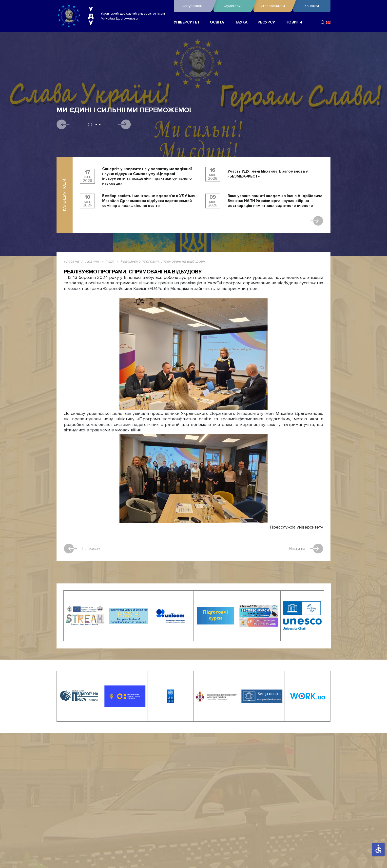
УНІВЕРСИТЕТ (187, 22)
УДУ (91, 16)
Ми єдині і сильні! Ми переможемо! (124, 110)
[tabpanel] (193, 142)
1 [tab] (90, 124)
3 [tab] (100, 124)
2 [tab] (96, 124)
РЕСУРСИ (267, 22)
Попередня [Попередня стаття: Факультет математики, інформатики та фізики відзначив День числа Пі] (83, 549)
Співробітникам (275, 6)
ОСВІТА (217, 22)
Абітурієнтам (197, 6)
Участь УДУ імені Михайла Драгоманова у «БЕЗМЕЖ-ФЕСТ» (268, 174)
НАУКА (241, 22)
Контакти (312, 6)
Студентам (237, 6)
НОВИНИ (294, 22)
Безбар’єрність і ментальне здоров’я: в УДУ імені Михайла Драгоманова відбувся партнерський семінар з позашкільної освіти (150, 201)
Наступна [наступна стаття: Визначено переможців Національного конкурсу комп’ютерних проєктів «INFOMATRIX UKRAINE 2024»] (306, 549)
